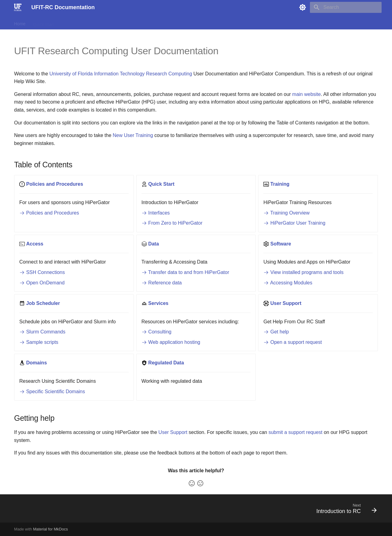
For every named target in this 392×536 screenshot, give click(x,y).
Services (189, 22)
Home (20, 22)
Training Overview (286, 213)
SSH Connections (42, 272)
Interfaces (156, 213)
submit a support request (296, 432)
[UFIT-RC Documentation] (18, 7)
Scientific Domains (282, 22)
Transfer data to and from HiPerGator (185, 272)
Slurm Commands (42, 332)
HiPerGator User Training (294, 223)
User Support (173, 432)
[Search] (346, 7)
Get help (276, 332)
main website (306, 94)
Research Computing (169, 74)
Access (91, 22)
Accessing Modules (288, 283)
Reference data (162, 283)
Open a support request (293, 342)
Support (212, 22)
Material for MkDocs (51, 529)
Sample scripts (39, 342)
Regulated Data (242, 22)
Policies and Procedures (49, 213)
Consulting (156, 332)
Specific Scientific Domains (52, 392)
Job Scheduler (160, 22)
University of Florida (71, 74)
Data (110, 22)
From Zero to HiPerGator (172, 223)
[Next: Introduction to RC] (344, 510)
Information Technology (119, 74)
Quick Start (43, 22)
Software (130, 22)
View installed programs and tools (303, 272)
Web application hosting (171, 342)
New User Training (133, 135)
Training (69, 22)
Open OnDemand (42, 283)
